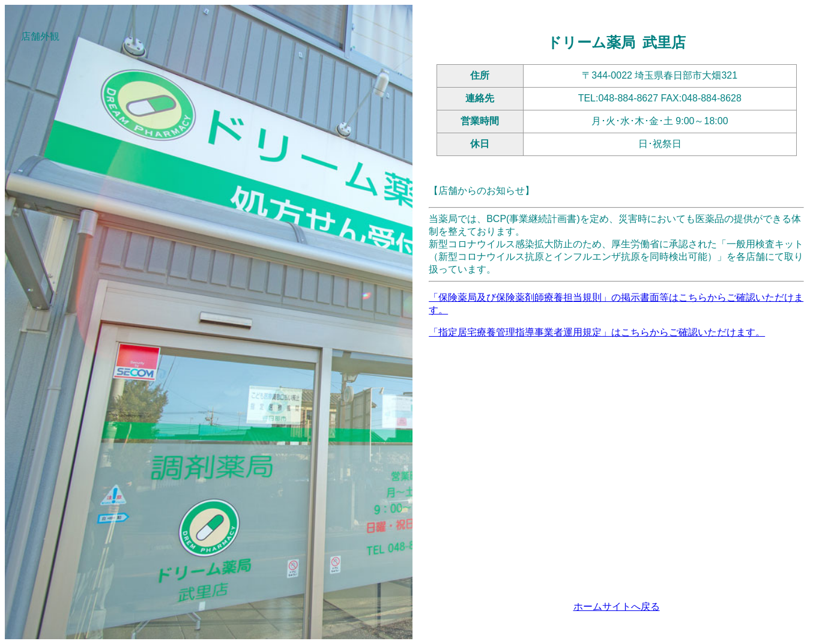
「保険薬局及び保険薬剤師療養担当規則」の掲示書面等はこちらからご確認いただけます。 (616, 304)
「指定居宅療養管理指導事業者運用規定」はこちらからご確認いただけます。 (597, 332)
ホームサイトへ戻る (617, 606)
